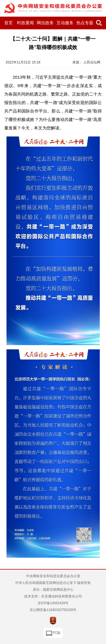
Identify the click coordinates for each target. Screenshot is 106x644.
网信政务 (45, 23)
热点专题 (85, 23)
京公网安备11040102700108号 (53, 610)
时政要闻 (25, 23)
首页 (8, 23)
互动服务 (65, 23)
